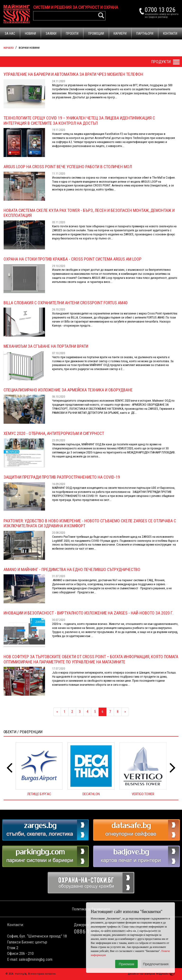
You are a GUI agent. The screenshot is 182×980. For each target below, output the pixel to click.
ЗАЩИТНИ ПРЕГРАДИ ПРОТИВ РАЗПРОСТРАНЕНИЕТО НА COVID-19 (62, 477)
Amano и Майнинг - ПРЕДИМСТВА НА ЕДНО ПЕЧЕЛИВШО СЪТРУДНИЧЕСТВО (72, 569)
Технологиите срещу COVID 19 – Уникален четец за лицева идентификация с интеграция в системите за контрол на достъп (79, 121)
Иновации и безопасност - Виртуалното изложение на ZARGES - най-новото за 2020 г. (89, 613)
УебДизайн (166, 974)
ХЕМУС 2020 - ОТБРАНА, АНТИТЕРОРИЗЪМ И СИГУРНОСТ (54, 433)
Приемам (126, 964)
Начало (9, 48)
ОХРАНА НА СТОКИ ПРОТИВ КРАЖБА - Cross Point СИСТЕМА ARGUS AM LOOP (73, 259)
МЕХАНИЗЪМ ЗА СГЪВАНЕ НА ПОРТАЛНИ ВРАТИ (46, 346)
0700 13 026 (160, 10)
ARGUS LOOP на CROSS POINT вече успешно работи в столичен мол (68, 167)
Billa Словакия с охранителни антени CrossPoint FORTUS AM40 (66, 303)
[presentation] (9, 768)
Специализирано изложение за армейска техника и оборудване (68, 390)
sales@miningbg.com (36, 959)
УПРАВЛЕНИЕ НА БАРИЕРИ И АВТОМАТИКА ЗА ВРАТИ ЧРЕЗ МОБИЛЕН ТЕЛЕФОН (73, 74)
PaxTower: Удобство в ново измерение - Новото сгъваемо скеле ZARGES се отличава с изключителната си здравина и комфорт (90, 523)
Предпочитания (156, 964)
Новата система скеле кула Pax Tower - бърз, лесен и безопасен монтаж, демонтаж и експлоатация (89, 213)
